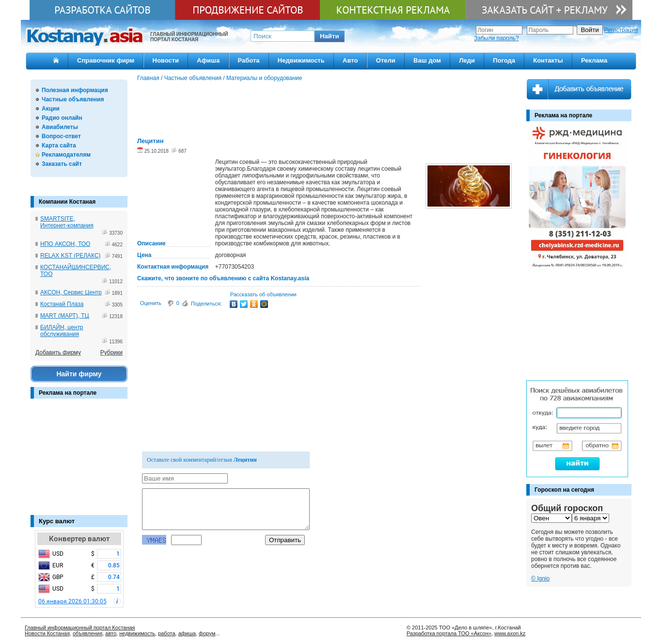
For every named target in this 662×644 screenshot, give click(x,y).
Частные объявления (73, 99)
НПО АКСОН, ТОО (65, 244)
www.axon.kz (510, 633)
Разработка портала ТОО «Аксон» (449, 633)
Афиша (208, 60)
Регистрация (621, 30)
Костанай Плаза (62, 304)
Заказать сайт (62, 164)
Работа (249, 60)
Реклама (594, 60)
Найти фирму (79, 374)
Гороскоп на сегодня (564, 490)
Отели (386, 60)
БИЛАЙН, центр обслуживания (62, 331)
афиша (187, 633)
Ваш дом (427, 60)
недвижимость (137, 633)
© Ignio (540, 579)
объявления (87, 633)
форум (207, 633)
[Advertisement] (79, 462)
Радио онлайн (62, 118)
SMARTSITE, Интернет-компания (67, 222)
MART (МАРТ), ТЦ (65, 316)
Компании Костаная (67, 202)
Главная (148, 78)
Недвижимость (301, 60)
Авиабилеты (60, 127)
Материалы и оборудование (264, 78)
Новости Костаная (47, 633)
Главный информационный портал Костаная (80, 628)
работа (166, 633)
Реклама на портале (68, 393)
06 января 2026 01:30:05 (72, 601)
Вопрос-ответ (61, 136)
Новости (166, 60)
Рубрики (111, 353)
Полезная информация (75, 90)
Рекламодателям (66, 155)
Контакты (548, 60)
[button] (330, 36)
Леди (467, 60)
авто (111, 633)
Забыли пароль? (496, 38)
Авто (350, 60)
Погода (504, 60)
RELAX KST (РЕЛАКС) (71, 256)
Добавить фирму (58, 353)
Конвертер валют (79, 539)
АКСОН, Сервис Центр (71, 292)
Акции (51, 109)
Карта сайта (59, 145)
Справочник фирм (106, 60)
